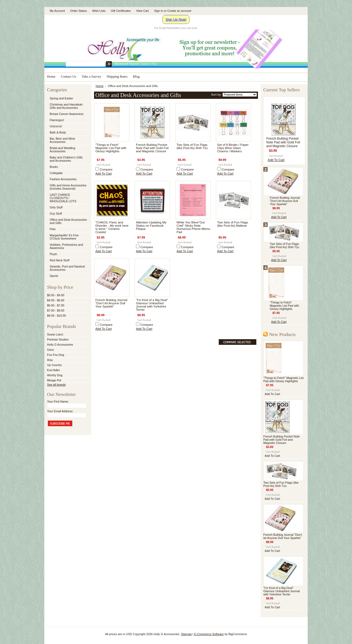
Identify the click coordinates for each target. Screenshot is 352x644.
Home (100, 86)
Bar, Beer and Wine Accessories (67, 140)
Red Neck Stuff (60, 260)
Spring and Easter (61, 98)
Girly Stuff (67, 208)
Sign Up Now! (176, 19)
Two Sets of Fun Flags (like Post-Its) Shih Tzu (192, 146)
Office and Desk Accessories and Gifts (68, 221)
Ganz (51, 350)
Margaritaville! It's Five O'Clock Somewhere (64, 237)
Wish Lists (99, 11)
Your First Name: (58, 401)
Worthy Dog (55, 375)
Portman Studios (58, 339)
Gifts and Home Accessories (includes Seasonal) (67, 187)
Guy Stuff (56, 214)
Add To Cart (104, 173)
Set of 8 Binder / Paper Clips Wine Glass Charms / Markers (233, 148)
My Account (57, 11)
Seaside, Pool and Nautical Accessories (67, 268)
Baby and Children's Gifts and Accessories (66, 159)
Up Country (54, 365)
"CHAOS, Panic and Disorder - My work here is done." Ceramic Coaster (112, 227)
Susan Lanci (55, 334)
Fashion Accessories (67, 179)
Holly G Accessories (60, 345)
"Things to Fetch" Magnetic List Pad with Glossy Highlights (111, 148)
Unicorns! (56, 126)
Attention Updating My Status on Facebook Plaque (151, 226)
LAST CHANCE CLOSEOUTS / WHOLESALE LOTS (63, 198)
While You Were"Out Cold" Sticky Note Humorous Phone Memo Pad (193, 227)
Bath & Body (58, 132)
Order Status (78, 11)
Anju (50, 360)
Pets (67, 229)
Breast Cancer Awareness (67, 114)
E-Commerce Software (209, 634)
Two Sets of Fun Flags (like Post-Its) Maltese (233, 224)
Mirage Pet (54, 380)
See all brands (56, 385)
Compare (106, 169)
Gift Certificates (121, 11)
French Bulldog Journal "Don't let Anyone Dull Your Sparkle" (111, 303)
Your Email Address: (60, 411)
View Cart (143, 11)
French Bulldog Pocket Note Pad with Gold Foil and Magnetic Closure (152, 148)
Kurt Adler (53, 370)
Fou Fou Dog (55, 355)
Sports (67, 276)
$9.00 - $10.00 (56, 316)
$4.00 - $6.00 (56, 300)
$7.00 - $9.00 (56, 310)
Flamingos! (57, 120)
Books (54, 167)
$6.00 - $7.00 (56, 305)
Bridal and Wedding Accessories (62, 150)
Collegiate (67, 173)
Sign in (159, 11)
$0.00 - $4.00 (56, 295)
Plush (53, 254)
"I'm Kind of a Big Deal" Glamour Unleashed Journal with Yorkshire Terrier (152, 305)
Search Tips (149, 64)
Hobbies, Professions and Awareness (67, 246)
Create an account (179, 11)
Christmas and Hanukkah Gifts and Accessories (67, 106)
